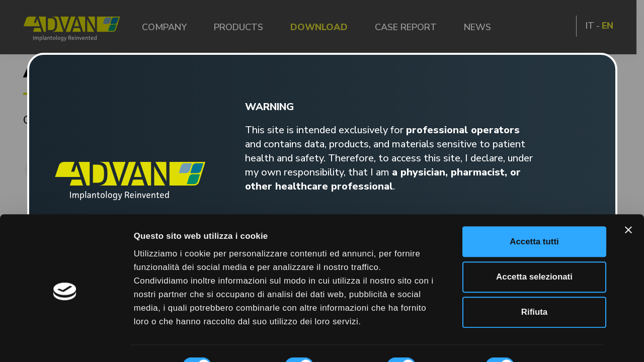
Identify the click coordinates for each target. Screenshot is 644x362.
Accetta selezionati (534, 236)
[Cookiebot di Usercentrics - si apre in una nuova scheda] (65, 341)
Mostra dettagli (164, 341)
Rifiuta (534, 271)
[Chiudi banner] (628, 189)
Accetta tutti (534, 200)
